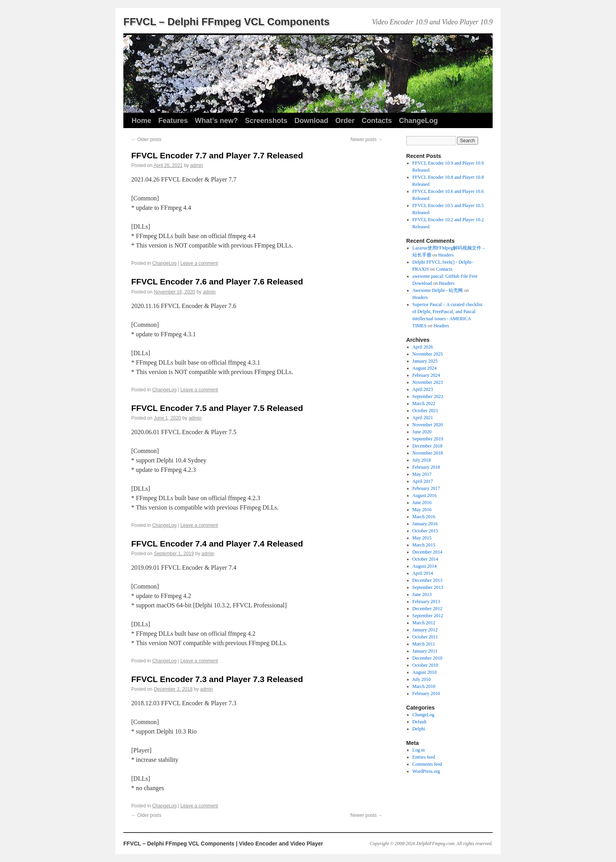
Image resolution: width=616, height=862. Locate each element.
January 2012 (425, 630)
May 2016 (422, 510)
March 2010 (424, 686)
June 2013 (422, 594)
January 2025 (425, 361)
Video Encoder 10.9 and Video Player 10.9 (432, 22)
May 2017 (422, 474)
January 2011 (425, 651)
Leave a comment (199, 263)
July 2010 (422, 679)
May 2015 (422, 538)
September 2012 (428, 616)
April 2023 (423, 389)
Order (345, 121)
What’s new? (216, 121)
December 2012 (427, 609)
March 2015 (424, 545)
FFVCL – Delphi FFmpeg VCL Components (226, 22)
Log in (419, 750)
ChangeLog (419, 121)
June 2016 (422, 503)
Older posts (146, 139)
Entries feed (424, 757)
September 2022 (428, 396)
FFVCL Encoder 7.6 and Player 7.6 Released (217, 282)
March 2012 (424, 623)
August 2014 (425, 566)
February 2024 (426, 375)
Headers (446, 255)
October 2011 (425, 637)
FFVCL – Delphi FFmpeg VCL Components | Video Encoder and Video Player (223, 844)
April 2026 (423, 347)
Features (173, 121)
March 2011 (424, 644)
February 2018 (426, 467)
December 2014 (427, 552)
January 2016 (425, 524)
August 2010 (425, 672)
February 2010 (426, 693)
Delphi (419, 729)
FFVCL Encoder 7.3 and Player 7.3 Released (217, 679)
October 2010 (425, 665)
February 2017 (426, 488)
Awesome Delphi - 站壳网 (438, 290)
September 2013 (428, 587)
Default (420, 722)
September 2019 (428, 439)
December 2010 (427, 658)
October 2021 (425, 411)
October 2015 (425, 531)
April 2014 (423, 573)
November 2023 (428, 382)
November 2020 (428, 425)
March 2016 (424, 517)
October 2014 (425, 559)
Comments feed (427, 764)
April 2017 (423, 481)
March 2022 (424, 403)
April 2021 (423, 418)
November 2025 (428, 354)
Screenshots (266, 121)
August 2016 (425, 495)
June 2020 (422, 432)
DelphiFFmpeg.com (435, 844)
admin (197, 165)
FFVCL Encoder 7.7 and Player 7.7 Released (217, 155)
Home (141, 121)
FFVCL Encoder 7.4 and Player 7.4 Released (217, 544)
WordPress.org (426, 771)
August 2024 (425, 368)
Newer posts (367, 139)
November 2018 (428, 453)
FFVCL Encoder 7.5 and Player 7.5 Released (217, 408)
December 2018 (427, 446)
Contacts (377, 121)
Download (311, 121)
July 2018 (422, 460)
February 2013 (426, 602)
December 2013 (427, 580)
